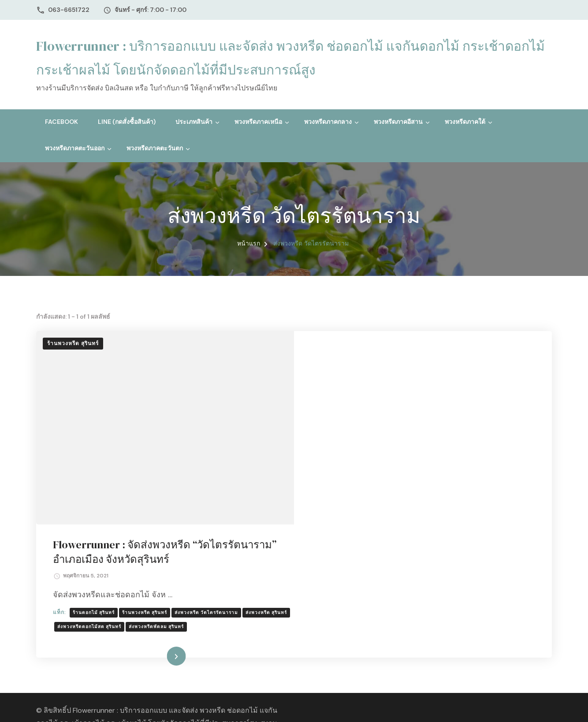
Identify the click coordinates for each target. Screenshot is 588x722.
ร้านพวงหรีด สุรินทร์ (73, 343)
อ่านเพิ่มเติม (409, 523)
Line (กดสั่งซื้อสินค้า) (127, 122)
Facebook (61, 122)
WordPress (268, 615)
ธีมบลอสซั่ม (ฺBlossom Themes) (156, 615)
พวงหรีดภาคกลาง (328, 122)
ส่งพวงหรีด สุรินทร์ (337, 434)
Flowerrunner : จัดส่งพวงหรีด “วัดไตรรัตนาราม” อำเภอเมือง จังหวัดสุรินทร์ (399, 359)
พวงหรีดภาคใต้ (465, 122)
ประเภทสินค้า (194, 122)
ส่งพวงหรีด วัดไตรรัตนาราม (465, 419)
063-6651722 (69, 10)
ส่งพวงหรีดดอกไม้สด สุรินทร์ (397, 434)
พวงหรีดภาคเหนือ (258, 122)
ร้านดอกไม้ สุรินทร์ (352, 419)
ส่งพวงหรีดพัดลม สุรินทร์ (464, 434)
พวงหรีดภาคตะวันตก (155, 148)
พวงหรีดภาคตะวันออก (75, 148)
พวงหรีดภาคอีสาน (398, 122)
